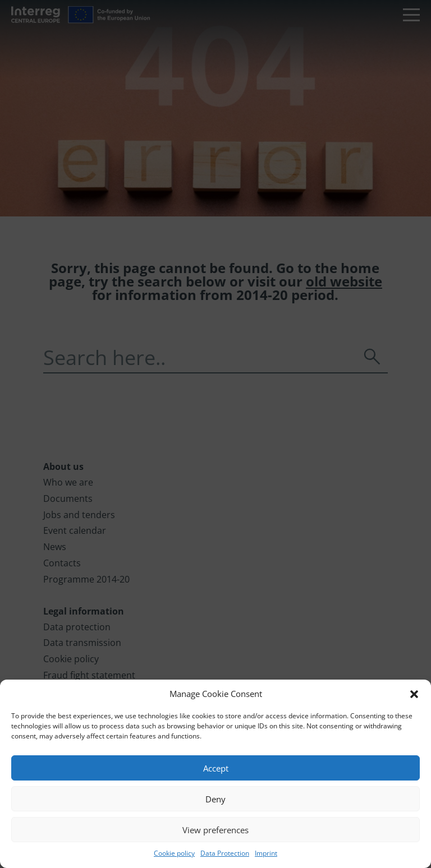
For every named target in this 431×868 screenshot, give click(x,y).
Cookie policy (174, 853)
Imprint (266, 853)
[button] (414, 694)
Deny (215, 799)
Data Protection (225, 853)
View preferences (215, 830)
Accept (216, 768)
